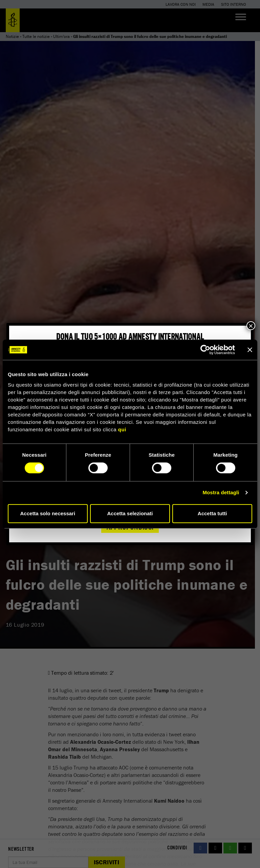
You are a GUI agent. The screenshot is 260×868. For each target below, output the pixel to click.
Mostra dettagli (221, 492)
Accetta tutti (212, 513)
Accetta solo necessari (48, 513)
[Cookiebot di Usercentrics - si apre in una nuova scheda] (205, 350)
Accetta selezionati (130, 513)
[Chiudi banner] (250, 350)
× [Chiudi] (251, 326)
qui (122, 429)
